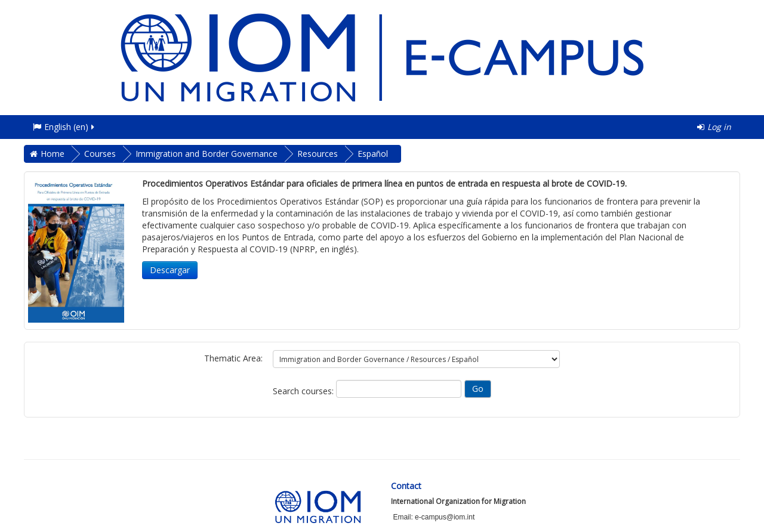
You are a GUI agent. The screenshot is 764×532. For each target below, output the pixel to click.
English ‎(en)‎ (64, 127)
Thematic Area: (233, 358)
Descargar (170, 270)
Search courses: (304, 391)
